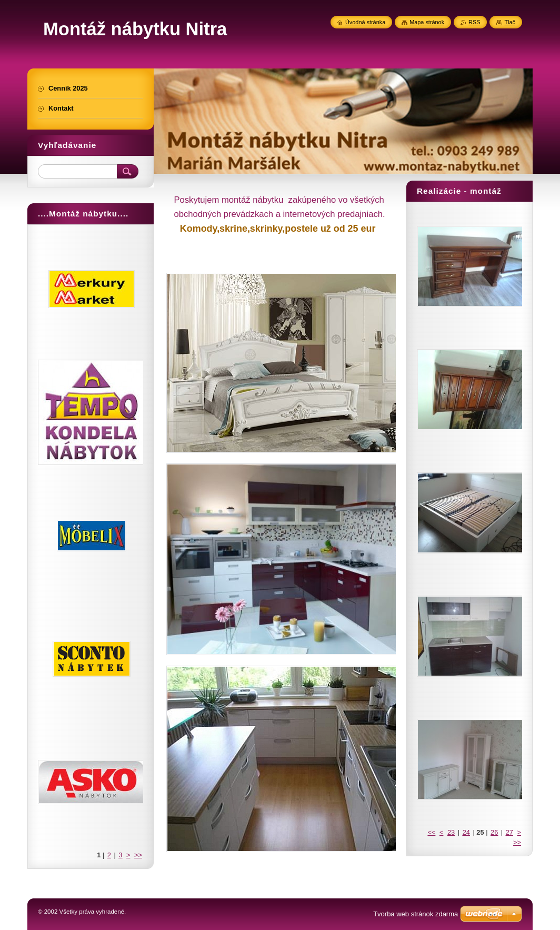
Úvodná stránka (365, 22)
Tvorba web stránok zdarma (416, 914)
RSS (474, 22)
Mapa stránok (427, 22)
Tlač (510, 22)
